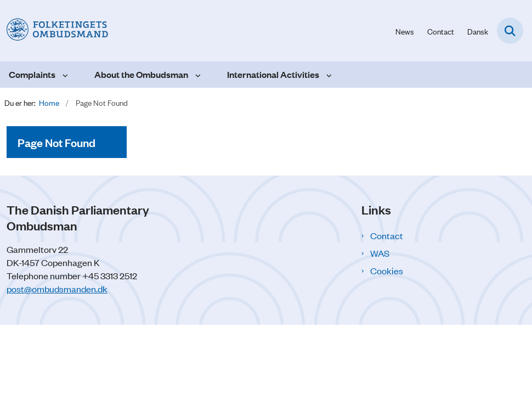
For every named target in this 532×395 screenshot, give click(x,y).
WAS (380, 253)
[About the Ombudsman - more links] (197, 75)
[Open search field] (510, 31)
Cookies (387, 270)
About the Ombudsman (141, 74)
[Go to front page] (54, 30)
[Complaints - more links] (64, 75)
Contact (387, 235)
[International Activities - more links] (328, 75)
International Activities (273, 74)
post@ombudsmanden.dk (57, 289)
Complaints (32, 74)
